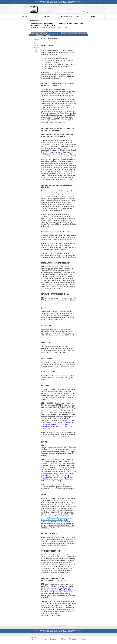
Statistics (24, 17)
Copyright (44, 639)
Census (47, 17)
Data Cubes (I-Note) (36, 51)
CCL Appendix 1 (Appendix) (36, 45)
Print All (47, 35)
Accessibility (73, 639)
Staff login (83, 639)
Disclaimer (54, 639)
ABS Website (70, 3)
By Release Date (35, 20)
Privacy (63, 639)
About (93, 17)
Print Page (40, 35)
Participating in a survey (70, 17)
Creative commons (34, 638)
